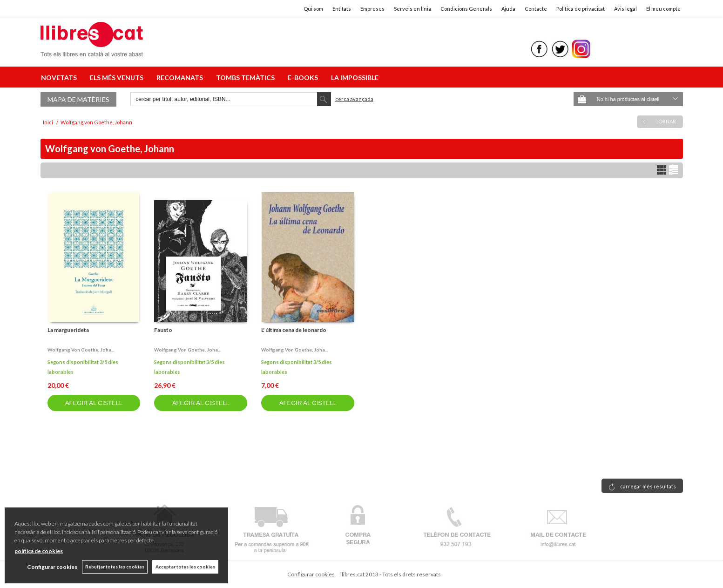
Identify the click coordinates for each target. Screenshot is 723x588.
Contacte (536, 9)
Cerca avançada (354, 99)
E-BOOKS (304, 78)
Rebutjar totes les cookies (115, 567)
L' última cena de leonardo (294, 330)
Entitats (342, 9)
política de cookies (39, 551)
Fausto (163, 330)
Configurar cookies (311, 574)
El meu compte (663, 9)
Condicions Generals (466, 9)
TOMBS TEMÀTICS (247, 78)
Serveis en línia (412, 9)
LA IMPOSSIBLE (355, 78)
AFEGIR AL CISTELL (94, 403)
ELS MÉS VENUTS (118, 78)
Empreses (372, 9)
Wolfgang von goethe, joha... (81, 350)
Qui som (313, 9)
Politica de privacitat (581, 9)
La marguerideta (68, 330)
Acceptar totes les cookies (185, 567)
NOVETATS (60, 78)
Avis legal (625, 9)
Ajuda (508, 9)
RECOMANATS (181, 78)
